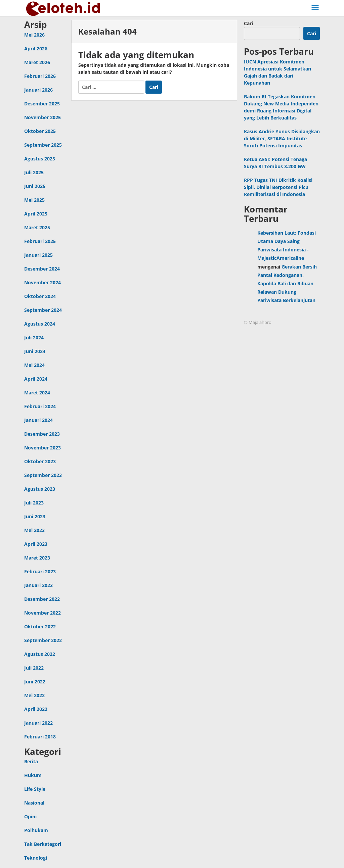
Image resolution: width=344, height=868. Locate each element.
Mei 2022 (34, 695)
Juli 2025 (34, 172)
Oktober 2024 (40, 296)
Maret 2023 (37, 558)
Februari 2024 (40, 406)
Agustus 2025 (40, 159)
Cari (248, 23)
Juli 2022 (34, 668)
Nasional (34, 803)
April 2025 (36, 214)
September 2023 (43, 475)
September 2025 (43, 145)
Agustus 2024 (40, 324)
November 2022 (42, 613)
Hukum (33, 775)
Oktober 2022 (40, 626)
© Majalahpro (258, 322)
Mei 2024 (34, 365)
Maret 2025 (37, 227)
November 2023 (42, 448)
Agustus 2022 (40, 654)
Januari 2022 (38, 723)
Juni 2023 (35, 516)
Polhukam (36, 830)
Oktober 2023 (40, 461)
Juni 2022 (35, 682)
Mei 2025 (34, 200)
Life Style (35, 789)
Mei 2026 (34, 35)
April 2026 (36, 49)
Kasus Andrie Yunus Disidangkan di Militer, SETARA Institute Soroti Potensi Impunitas (282, 138)
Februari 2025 (40, 241)
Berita (31, 761)
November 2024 (42, 282)
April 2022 (36, 709)
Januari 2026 (38, 90)
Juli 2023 (34, 503)
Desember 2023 (42, 434)
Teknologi (36, 858)
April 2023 (36, 544)
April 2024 (36, 379)
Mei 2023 (34, 530)
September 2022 (43, 640)
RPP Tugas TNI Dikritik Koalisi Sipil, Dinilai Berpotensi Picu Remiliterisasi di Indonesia (278, 187)
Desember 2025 (42, 104)
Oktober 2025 (40, 131)
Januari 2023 (38, 585)
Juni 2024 (35, 351)
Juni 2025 (35, 186)
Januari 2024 (38, 420)
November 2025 (42, 117)
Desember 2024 (42, 269)
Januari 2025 (38, 255)
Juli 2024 (34, 337)
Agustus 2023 (40, 489)
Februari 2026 (40, 76)
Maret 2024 (37, 393)
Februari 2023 (40, 571)
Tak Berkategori (43, 844)
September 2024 (43, 310)
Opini (30, 816)
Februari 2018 (40, 737)
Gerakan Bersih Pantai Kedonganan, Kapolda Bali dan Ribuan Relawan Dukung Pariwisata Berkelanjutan (287, 284)
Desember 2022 (42, 599)
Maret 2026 (37, 62)
